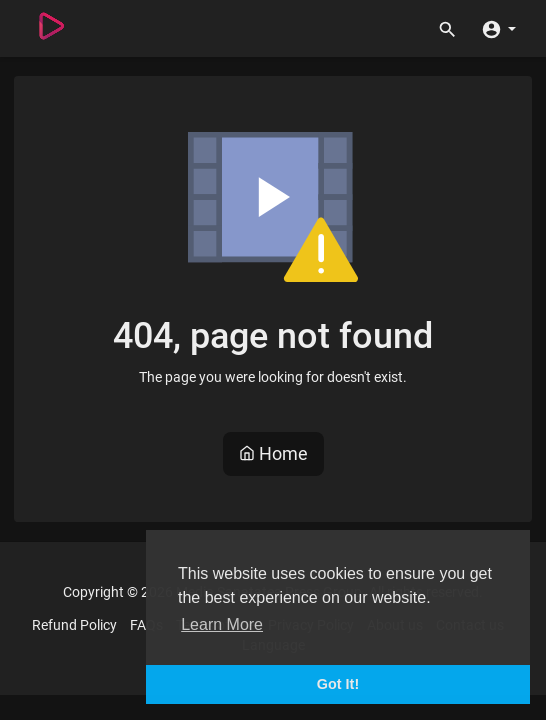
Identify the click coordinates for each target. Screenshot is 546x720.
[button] (498, 28)
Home (273, 453)
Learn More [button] (222, 624)
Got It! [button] (338, 684)
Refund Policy (74, 625)
